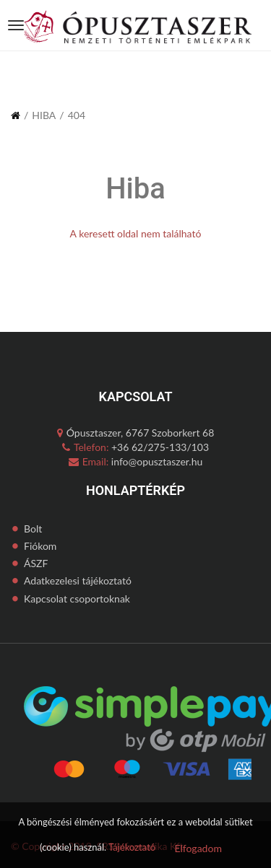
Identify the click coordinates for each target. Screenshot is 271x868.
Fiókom (40, 546)
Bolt (33, 529)
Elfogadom (198, 848)
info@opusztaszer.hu (155, 461)
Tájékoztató (132, 847)
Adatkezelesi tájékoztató (78, 580)
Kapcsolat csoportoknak (77, 599)
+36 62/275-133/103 (159, 447)
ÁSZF (36, 563)
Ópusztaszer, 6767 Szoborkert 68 (136, 433)
